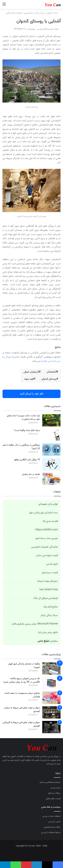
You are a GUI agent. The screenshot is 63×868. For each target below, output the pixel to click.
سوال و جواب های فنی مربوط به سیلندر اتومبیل (22, 710)
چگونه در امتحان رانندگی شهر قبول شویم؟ (24, 666)
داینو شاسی (52, 564)
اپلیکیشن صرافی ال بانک (46, 598)
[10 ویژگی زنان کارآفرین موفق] (51, 464)
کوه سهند (29, 379)
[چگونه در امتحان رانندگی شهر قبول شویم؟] (51, 668)
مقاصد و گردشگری (14, 13)
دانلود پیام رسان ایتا (48, 632)
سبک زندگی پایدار (49, 615)
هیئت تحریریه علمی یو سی (48, 29)
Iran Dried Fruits (49, 590)
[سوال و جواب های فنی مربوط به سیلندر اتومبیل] (51, 712)
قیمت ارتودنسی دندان (47, 555)
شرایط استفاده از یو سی (51, 832)
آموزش (49, 13)
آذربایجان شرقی (31, 372)
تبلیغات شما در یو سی (51, 816)
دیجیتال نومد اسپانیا (48, 581)
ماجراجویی (28, 13)
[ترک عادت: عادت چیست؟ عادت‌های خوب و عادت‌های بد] (51, 420)
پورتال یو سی (53, 756)
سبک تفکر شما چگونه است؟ (27, 430)
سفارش (48, 641)
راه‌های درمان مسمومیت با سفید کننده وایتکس (22, 695)
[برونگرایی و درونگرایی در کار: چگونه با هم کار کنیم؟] (51, 450)
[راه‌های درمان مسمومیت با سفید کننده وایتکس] (51, 698)
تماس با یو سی (54, 822)
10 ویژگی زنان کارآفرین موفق (27, 460)
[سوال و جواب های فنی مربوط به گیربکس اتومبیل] (51, 727)
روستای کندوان (49, 379)
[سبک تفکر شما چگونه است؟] (51, 435)
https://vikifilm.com (47, 530)
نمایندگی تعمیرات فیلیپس (45, 547)
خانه (57, 13)
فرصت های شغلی (53, 799)
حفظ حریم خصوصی (52, 827)
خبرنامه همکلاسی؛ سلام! (50, 782)
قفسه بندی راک (50, 521)
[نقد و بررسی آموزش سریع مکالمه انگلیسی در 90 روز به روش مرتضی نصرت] (51, 683)
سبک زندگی (40, 13)
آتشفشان (51, 372)
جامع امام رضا (51, 607)
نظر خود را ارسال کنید (31, 394)
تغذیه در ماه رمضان (31, 474)
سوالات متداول (54, 793)
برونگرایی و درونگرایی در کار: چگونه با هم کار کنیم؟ (21, 447)
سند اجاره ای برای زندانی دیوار (43, 513)
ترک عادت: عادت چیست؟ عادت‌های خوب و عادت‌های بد (23, 418)
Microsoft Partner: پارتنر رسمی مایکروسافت (35, 624)
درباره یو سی (55, 788)
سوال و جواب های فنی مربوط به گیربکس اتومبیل (21, 724)
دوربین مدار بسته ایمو (47, 538)
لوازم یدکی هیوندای (48, 504)
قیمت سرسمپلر (50, 573)
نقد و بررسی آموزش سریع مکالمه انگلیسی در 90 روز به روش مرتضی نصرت (21, 680)
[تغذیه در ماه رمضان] (51, 479)
